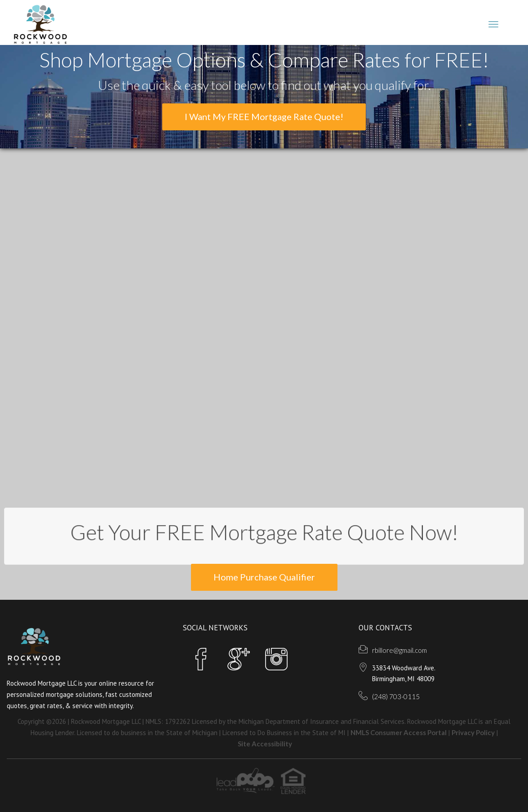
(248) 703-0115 (396, 696)
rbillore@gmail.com (399, 650)
